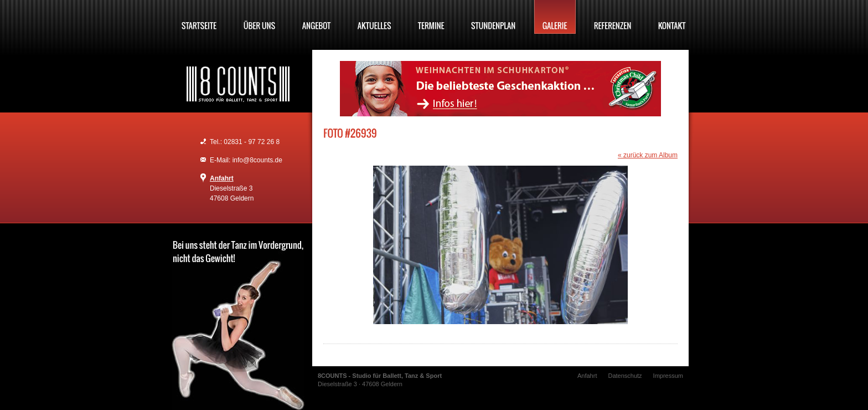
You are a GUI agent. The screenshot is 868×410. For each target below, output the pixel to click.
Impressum (668, 376)
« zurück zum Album (648, 155)
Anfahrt (222, 178)
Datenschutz (625, 376)
